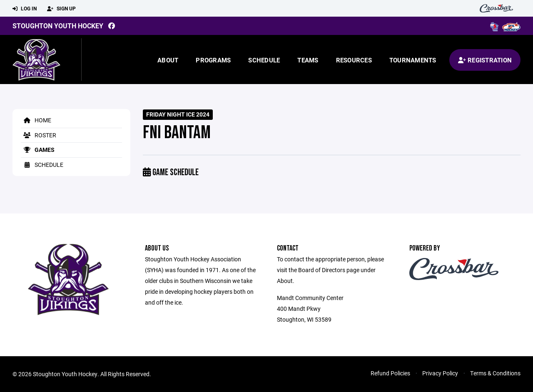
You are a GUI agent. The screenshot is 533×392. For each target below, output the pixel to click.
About (168, 60)
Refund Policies (390, 373)
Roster (39, 135)
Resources (354, 60)
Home (36, 120)
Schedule (264, 60)
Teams (308, 60)
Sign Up (61, 9)
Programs (213, 60)
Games (38, 150)
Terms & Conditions (495, 373)
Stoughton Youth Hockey (58, 26)
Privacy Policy (440, 373)
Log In (25, 9)
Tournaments (413, 60)
